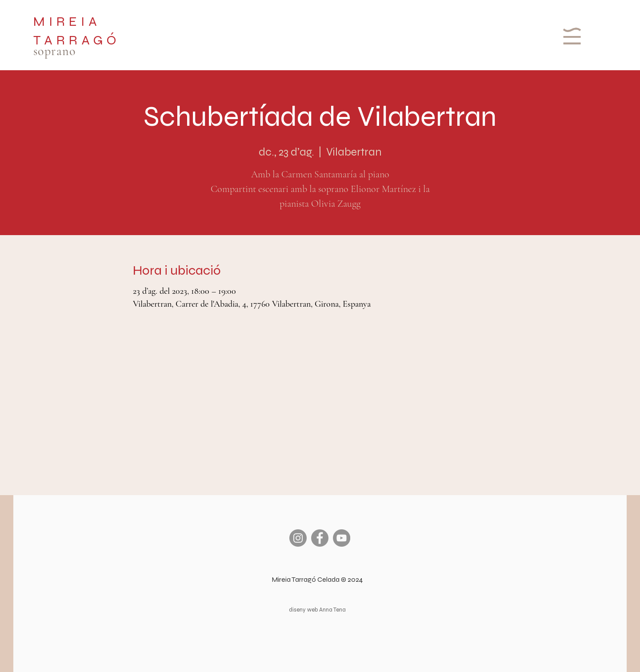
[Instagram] (298, 538)
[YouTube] (342, 538)
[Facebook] (320, 538)
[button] (571, 36)
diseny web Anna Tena (317, 610)
